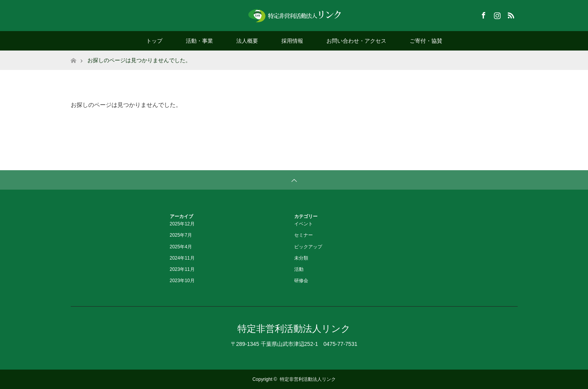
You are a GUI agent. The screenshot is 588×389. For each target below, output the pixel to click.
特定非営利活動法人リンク (294, 329)
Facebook (483, 14)
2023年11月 (182, 269)
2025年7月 (181, 235)
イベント (304, 224)
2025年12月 (182, 224)
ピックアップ (308, 247)
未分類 (301, 258)
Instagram (496, 14)
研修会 (301, 281)
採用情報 (292, 41)
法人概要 (247, 41)
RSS (510, 14)
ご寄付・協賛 (426, 41)
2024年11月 (182, 258)
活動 (299, 269)
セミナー (304, 235)
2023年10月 (182, 281)
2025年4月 (181, 247)
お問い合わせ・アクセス (356, 41)
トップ (154, 41)
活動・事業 (199, 41)
